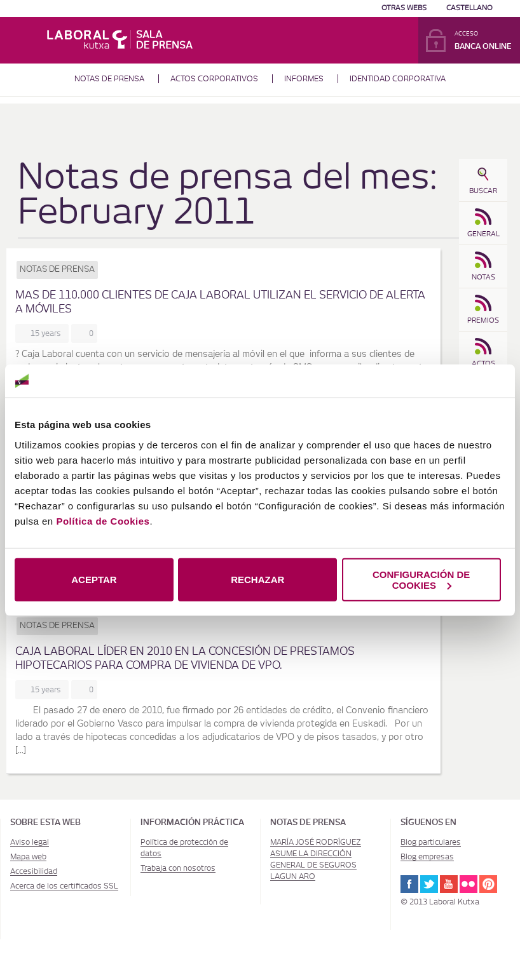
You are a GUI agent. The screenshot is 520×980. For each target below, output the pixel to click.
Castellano (469, 8)
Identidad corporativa (398, 79)
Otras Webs (404, 8)
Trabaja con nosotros (178, 868)
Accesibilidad (34, 871)
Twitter (429, 884)
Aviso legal (30, 842)
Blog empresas (427, 857)
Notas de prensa (109, 79)
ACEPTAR (94, 580)
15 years (48, 333)
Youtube (449, 884)
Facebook (409, 884)
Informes (304, 79)
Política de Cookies (103, 520)
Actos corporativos (214, 79)
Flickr (469, 884)
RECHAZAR (257, 580)
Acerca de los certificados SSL (64, 886)
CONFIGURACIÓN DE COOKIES (421, 579)
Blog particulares (431, 842)
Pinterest (488, 884)
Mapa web (28, 857)
